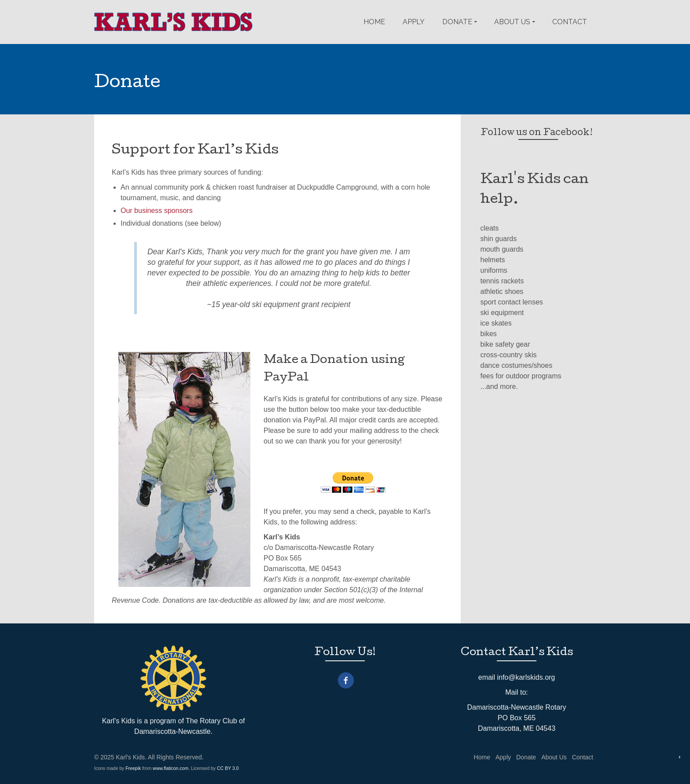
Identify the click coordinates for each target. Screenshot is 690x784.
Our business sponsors (157, 211)
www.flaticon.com (171, 768)
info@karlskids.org (526, 677)
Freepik (133, 768)
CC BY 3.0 (228, 768)
